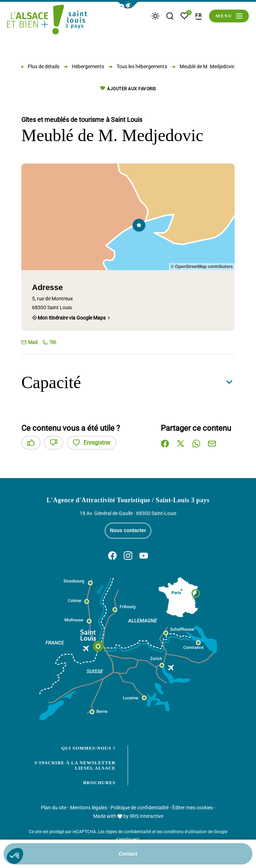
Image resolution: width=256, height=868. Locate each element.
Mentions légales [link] (89, 808)
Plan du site (54, 808)
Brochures (99, 783)
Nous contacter (128, 530)
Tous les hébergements (142, 66)
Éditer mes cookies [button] (193, 808)
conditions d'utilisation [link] (185, 832)
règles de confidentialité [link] (128, 832)
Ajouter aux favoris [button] (128, 89)
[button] (128, 5)
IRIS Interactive (146, 816)
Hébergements (88, 66)
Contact (128, 854)
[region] (128, 217)
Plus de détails (44, 66)
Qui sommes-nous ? (88, 748)
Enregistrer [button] (92, 443)
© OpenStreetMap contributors (202, 267)
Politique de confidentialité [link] (140, 808)
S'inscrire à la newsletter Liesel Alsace (75, 765)
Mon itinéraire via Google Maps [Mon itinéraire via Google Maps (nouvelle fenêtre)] (72, 318)
